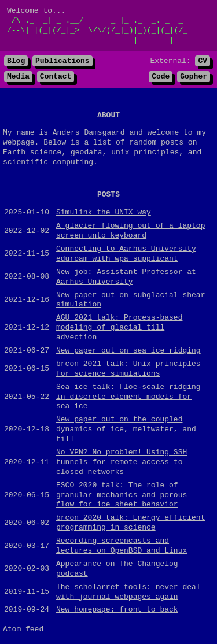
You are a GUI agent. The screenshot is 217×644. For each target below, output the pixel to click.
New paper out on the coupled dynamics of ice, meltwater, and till (126, 431)
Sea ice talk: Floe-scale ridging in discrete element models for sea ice (128, 398)
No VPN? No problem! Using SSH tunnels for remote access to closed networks (122, 464)
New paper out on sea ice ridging (128, 352)
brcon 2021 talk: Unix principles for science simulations (128, 370)
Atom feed (23, 631)
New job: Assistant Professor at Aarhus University (126, 278)
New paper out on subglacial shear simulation (130, 301)
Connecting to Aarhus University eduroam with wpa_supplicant (126, 255)
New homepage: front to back (117, 612)
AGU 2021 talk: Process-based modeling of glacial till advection (119, 330)
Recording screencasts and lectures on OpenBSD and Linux (122, 547)
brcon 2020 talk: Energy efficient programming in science (130, 525)
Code (161, 79)
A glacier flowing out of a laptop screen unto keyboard (130, 233)
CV (203, 62)
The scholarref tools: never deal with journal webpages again (128, 593)
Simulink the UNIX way (104, 214)
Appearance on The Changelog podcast (117, 570)
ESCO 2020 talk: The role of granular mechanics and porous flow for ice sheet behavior (122, 497)
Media (18, 79)
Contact (56, 79)
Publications (62, 62)
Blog (16, 62)
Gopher (194, 79)
